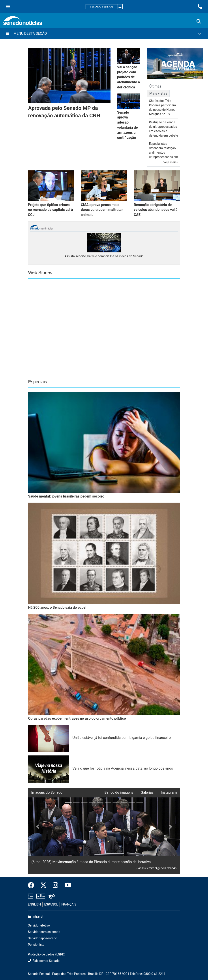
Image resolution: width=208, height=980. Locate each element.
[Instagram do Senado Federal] (55, 885)
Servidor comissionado (44, 932)
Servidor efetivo (39, 926)
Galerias (147, 792)
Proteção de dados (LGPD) (47, 954)
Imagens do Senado (47, 792)
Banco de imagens (119, 792)
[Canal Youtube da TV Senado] (66, 885)
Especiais (38, 382)
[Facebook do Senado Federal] (33, 885)
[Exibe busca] (199, 21)
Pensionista (36, 945)
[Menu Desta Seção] (104, 34)
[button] (36, 836)
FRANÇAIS (69, 905)
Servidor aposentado (43, 938)
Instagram (169, 792)
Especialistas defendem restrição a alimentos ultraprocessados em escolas (164, 153)
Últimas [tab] (155, 86)
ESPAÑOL (51, 905)
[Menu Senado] (8, 7)
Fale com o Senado (44, 961)
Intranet (36, 917)
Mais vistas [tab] (158, 93)
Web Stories (40, 273)
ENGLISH (35, 905)
